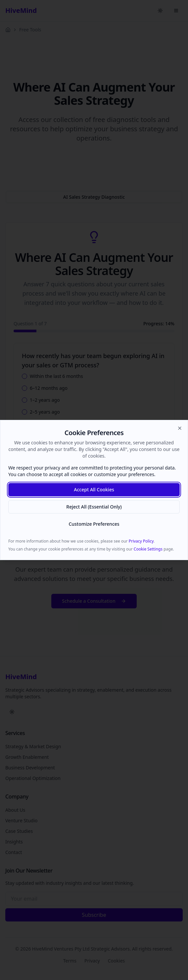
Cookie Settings (148, 549)
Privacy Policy (141, 541)
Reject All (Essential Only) (94, 507)
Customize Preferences (94, 524)
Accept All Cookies (94, 490)
